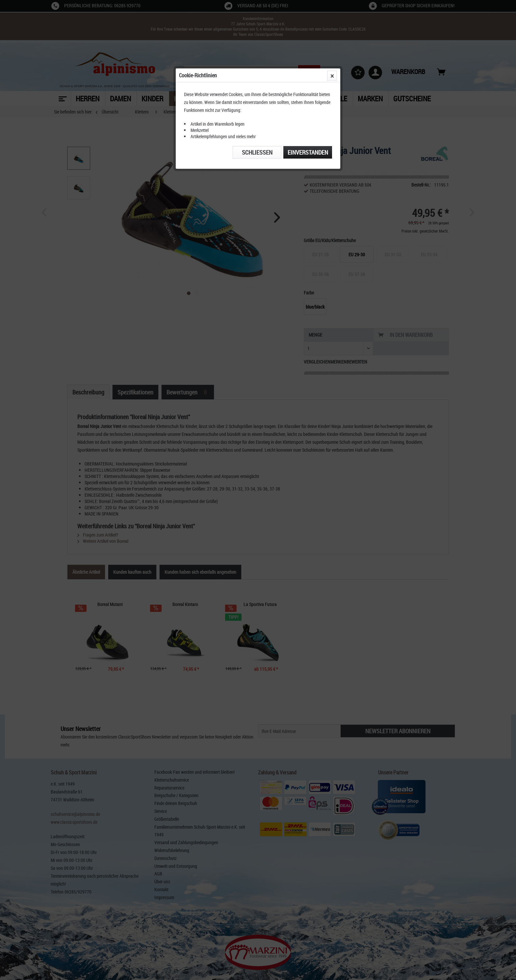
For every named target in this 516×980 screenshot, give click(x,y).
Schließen (257, 152)
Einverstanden (308, 152)
